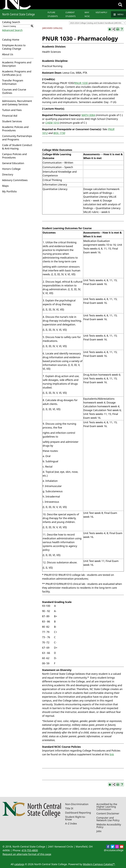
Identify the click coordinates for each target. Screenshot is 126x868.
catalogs (19, 864)
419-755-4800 (30, 850)
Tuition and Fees (12, 110)
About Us (8, 54)
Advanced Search (12, 30)
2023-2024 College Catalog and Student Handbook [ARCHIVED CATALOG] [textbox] (98, 23)
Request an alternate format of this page (27, 854)
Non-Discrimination (77, 804)
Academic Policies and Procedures (15, 129)
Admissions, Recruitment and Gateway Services (17, 103)
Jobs (99, 831)
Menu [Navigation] (118, 14)
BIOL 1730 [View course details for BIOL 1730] (59, 133)
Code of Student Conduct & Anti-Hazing (17, 147)
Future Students (53, 14)
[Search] (120, 5)
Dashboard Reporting (78, 813)
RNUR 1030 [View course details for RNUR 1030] (81, 83)
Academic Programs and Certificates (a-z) (17, 73)
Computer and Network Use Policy (108, 819)
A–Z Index (71, 823)
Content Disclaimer (108, 813)
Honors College (11, 169)
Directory (8, 174)
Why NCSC (87, 14)
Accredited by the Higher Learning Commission (107, 807)
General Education (13, 163)
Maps (5, 186)
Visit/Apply (101, 12)
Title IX (69, 808)
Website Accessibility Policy (109, 826)
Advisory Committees (15, 180)
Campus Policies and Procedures (14, 156)
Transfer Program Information (13, 82)
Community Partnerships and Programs (17, 138)
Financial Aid (10, 116)
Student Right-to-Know (75, 818)
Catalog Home (11, 40)
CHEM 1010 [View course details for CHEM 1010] (52, 123)
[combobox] (98, 23)
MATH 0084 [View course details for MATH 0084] (88, 115)
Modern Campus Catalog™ (99, 864)
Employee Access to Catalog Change (14, 47)
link (112, 754)
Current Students (71, 14)
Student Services (12, 121)
